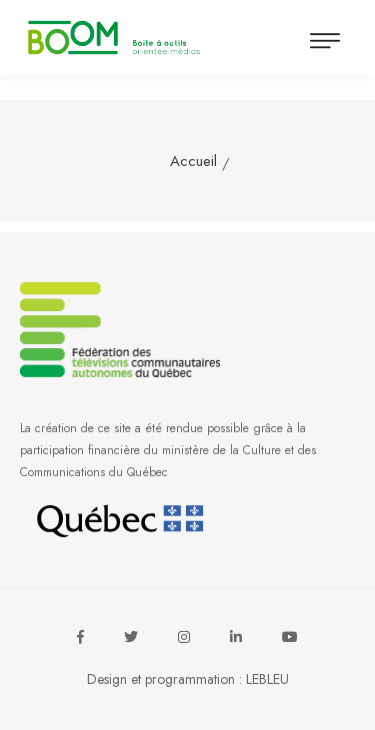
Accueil (193, 161)
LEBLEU (267, 679)
